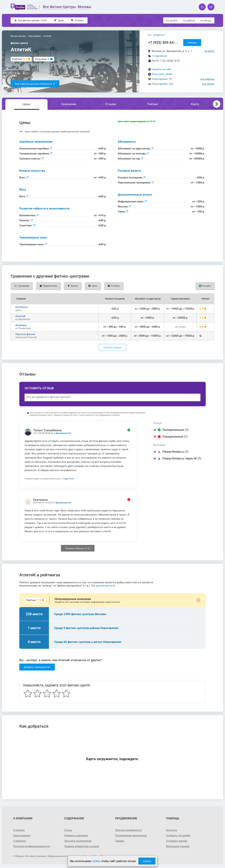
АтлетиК (20, 316)
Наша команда (22, 836)
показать (192, 43)
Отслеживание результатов (131, 836)
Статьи (68, 830)
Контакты (172, 830)
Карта (195, 104)
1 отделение (159, 56)
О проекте (19, 830)
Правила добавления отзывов (82, 846)
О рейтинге (20, 841)
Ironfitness (22, 307)
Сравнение (69, 104)
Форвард (21, 325)
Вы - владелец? (157, 35)
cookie (96, 861)
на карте (209, 51)
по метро (206, 20)
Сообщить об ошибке (178, 836)
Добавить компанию (76, 836)
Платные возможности (128, 830)
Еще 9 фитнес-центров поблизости (35, 84)
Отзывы (77, 20)
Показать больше (112, 347)
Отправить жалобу (177, 841)
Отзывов (42, 59)
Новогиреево (160, 79)
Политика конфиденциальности (32, 846)
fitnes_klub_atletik (162, 74)
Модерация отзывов (178, 846)
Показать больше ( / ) (78, 548)
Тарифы (120, 841)
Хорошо (147, 861)
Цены (59, 20)
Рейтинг (153, 104)
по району (189, 20)
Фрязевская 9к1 (64, 433)
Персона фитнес (25, 334)
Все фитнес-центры (31, 20)
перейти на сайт (162, 69)
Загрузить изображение (78, 841)
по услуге (172, 20)
